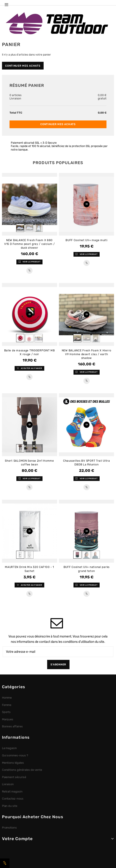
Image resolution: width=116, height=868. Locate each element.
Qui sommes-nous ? (15, 755)
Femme (7, 705)
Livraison (8, 784)
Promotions (10, 828)
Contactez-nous (13, 799)
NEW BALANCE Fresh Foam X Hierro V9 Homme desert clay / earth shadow (87, 354)
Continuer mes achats (23, 66)
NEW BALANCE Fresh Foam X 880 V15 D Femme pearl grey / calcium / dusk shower (29, 244)
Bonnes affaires (13, 726)
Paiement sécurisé (14, 777)
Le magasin (10, 748)
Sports (6, 712)
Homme (7, 698)
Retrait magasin (12, 791)
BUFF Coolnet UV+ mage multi (86, 240)
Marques (8, 719)
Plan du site (10, 806)
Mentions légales (13, 763)
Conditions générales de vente (22, 770)
